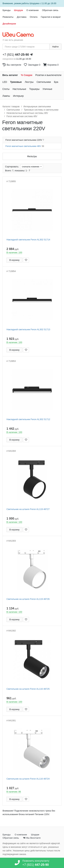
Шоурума (34, 3)
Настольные (19, 89)
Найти (55, 47)
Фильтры (32, 156)
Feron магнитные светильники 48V (25, 146)
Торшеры (34, 89)
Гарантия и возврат (51, 17)
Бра (56, 82)
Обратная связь (50, 10)
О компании (32, 10)
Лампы (6, 96)
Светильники (44, 82)
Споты (6, 89)
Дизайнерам (9, 24)
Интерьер (18, 96)
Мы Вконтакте (32, 838)
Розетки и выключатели (48, 75)
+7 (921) (16, 55)
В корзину (14, 260)
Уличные (47, 89)
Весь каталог (10, 75)
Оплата (34, 17)
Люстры (29, 82)
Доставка (22, 17)
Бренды (7, 10)
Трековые (16, 82)
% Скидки (27, 75)
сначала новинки (31, 167)
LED (5, 82)
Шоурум (18, 10)
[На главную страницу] (20, 35)
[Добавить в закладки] (26, 260)
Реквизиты (8, 17)
